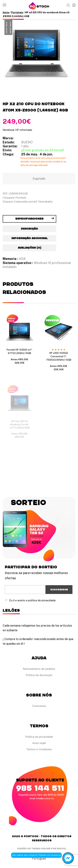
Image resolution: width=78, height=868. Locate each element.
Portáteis (17, 12)
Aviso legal (39, 743)
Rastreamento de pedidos (39, 669)
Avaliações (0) (30, 248)
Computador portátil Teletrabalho (33, 202)
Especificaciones (29, 219)
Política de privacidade (39, 737)
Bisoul (62, 849)
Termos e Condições (39, 749)
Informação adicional (30, 238)
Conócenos (39, 706)
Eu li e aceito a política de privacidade (32, 600)
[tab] (29, 219)
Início (6, 12)
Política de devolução (39, 675)
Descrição (29, 229)
